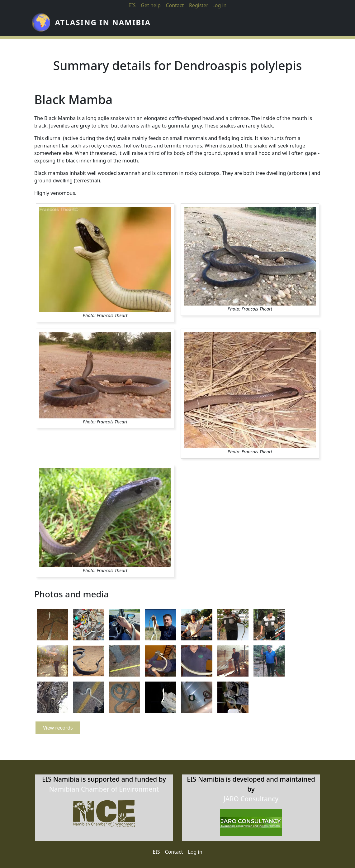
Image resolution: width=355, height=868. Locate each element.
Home (168, 24)
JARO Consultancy (251, 800)
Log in (195, 853)
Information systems (269, 24)
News (190, 24)
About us (213, 24)
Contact (175, 5)
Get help (151, 5)
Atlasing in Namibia (103, 24)
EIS (132, 5)
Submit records (301, 24)
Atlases (237, 24)
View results (327, 24)
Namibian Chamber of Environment (104, 790)
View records (58, 731)
